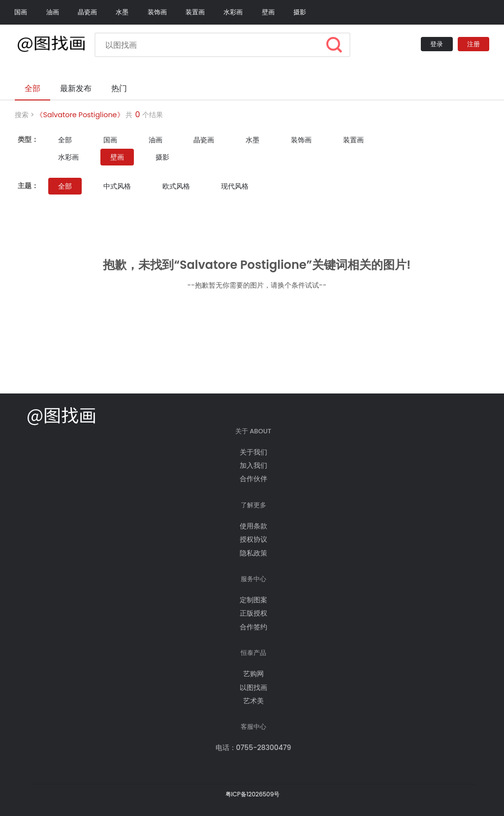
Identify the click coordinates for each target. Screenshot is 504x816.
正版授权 (253, 613)
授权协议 (253, 539)
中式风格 (117, 186)
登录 (437, 44)
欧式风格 (176, 186)
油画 (53, 12)
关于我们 (253, 452)
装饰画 (157, 12)
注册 (473, 44)
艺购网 (253, 674)
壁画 (268, 12)
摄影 (300, 12)
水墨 (122, 12)
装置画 (195, 12)
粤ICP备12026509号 (253, 794)
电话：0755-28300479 (253, 748)
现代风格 (235, 186)
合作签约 (253, 627)
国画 (21, 12)
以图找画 (253, 687)
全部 (65, 140)
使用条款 (253, 526)
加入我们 (253, 465)
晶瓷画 (87, 12)
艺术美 (253, 701)
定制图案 (253, 600)
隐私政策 (253, 553)
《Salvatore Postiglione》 (80, 115)
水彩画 (233, 12)
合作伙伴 (253, 479)
